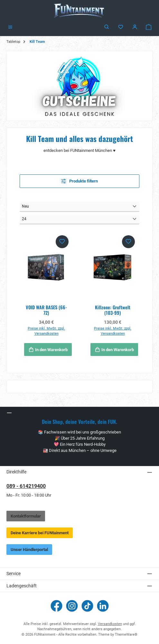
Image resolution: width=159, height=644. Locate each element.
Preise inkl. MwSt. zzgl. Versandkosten (46, 331)
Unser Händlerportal (29, 550)
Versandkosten (110, 624)
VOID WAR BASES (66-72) (46, 310)
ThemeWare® (126, 635)
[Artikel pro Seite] (79, 219)
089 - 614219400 (26, 486)
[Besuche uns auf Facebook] (56, 606)
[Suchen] (107, 27)
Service (14, 574)
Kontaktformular (26, 516)
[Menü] (10, 27)
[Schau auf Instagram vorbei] (72, 606)
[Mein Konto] (135, 27)
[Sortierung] (79, 207)
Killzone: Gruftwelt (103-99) (113, 310)
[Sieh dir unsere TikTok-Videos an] (87, 606)
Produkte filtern (79, 181)
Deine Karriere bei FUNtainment (40, 533)
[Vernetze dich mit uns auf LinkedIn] (103, 606)
